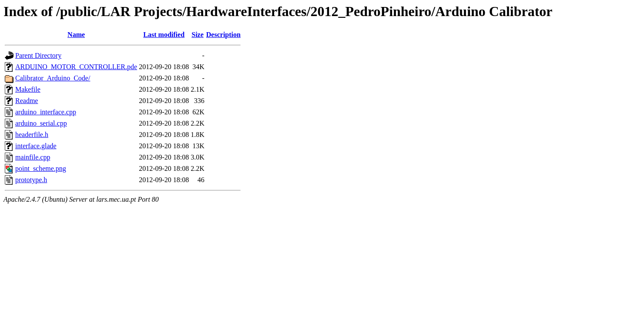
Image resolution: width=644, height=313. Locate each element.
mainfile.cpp (33, 157)
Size (198, 35)
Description (223, 35)
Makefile (28, 89)
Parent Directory (38, 55)
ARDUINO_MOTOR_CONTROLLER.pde (76, 67)
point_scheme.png (41, 168)
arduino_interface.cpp (46, 112)
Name (76, 35)
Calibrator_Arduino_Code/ (53, 78)
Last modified (164, 35)
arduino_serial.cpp (41, 123)
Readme (27, 101)
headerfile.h (32, 135)
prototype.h (31, 180)
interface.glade (36, 146)
